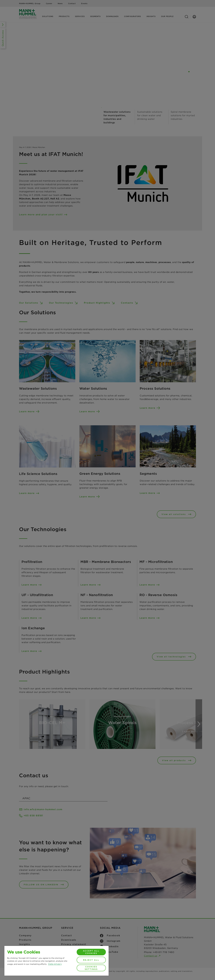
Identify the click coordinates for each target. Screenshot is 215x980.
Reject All (91, 960)
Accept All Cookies (91, 952)
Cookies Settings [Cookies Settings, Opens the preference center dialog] (91, 968)
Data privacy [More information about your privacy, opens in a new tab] (55, 964)
